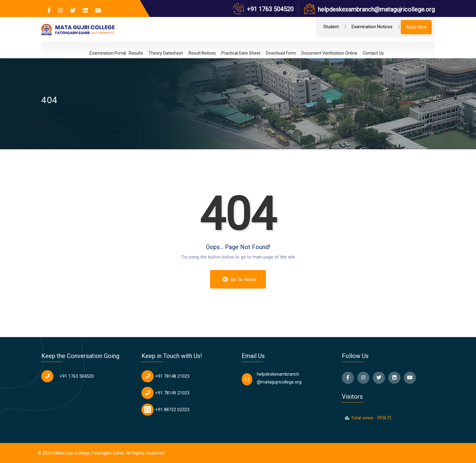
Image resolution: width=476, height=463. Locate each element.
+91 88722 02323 (172, 410)
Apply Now (416, 27)
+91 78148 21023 (172, 376)
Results (136, 53)
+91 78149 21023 (172, 393)
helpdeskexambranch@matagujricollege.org (376, 9)
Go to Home (240, 279)
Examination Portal (108, 53)
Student (331, 27)
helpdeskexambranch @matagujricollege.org (279, 378)
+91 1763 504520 (270, 9)
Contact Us (373, 53)
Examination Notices (372, 27)
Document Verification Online (329, 53)
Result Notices (202, 53)
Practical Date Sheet (241, 53)
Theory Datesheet (166, 53)
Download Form (281, 53)
